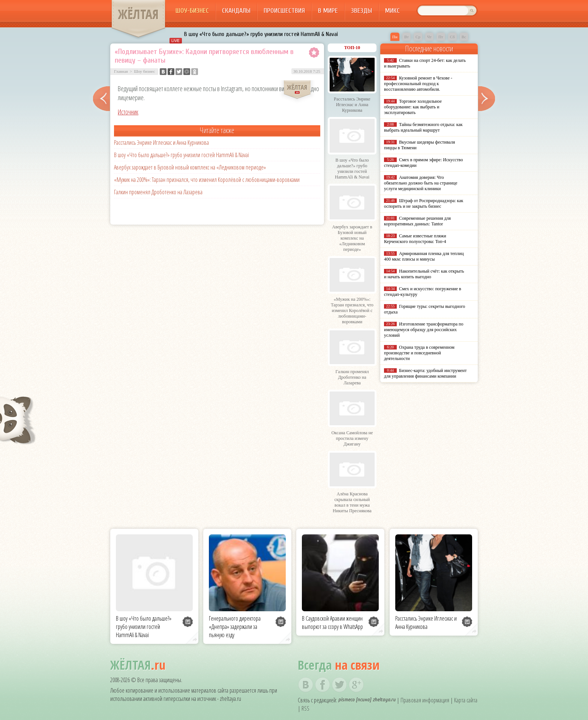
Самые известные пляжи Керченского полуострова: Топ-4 (415, 239)
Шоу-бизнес (192, 11)
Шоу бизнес (144, 71)
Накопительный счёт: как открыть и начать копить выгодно (424, 274)
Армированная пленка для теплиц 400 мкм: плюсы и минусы (424, 256)
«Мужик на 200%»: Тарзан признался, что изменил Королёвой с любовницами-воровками (207, 180)
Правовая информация (425, 700)
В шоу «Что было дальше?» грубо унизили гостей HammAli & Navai (261, 34)
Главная (121, 71)
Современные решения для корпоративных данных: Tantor (417, 221)
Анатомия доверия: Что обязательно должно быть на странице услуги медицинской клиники (421, 183)
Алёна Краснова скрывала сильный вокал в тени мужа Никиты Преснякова (352, 502)
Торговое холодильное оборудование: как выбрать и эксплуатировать (413, 107)
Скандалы (236, 11)
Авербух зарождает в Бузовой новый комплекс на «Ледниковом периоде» (190, 167)
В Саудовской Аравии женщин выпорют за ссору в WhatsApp (332, 622)
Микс (392, 11)
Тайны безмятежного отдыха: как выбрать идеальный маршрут (423, 127)
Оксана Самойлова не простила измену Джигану (352, 438)
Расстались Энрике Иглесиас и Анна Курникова (161, 142)
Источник (128, 112)
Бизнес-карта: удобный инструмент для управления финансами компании (425, 373)
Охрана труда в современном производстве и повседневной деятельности (419, 353)
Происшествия (284, 11)
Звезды (361, 11)
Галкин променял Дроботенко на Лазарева (158, 192)
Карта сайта (466, 700)
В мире (328, 11)
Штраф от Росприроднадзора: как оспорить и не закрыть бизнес (424, 203)
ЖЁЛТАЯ (138, 14)
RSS (305, 708)
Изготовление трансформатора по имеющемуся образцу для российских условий (424, 330)
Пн (395, 37)
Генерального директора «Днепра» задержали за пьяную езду (235, 627)
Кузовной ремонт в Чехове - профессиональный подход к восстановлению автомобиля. (418, 84)
